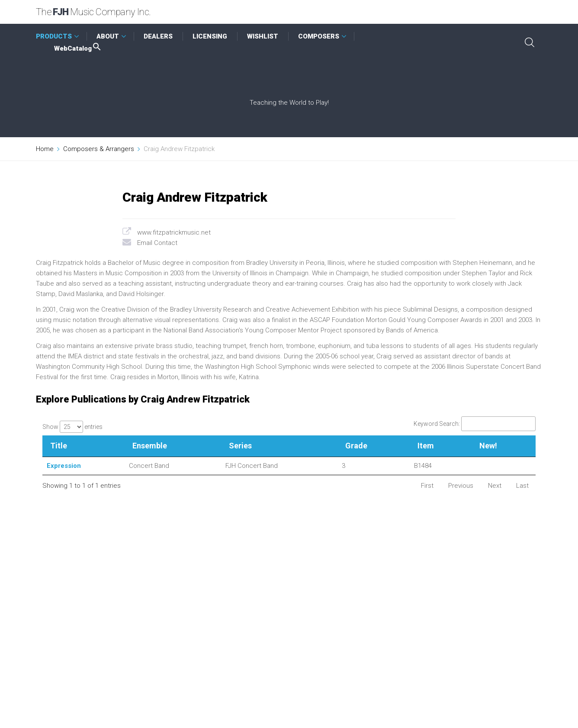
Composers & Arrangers (99, 149)
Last (522, 486)
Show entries (72, 427)
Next (495, 486)
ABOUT (108, 36)
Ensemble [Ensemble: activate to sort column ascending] (150, 446)
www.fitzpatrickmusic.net (174, 232)
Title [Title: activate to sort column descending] (59, 446)
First (427, 486)
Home (45, 149)
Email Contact (157, 243)
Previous (461, 486)
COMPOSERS (319, 36)
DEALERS (158, 36)
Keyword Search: (475, 424)
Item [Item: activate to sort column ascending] (426, 446)
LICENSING (210, 36)
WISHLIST (263, 36)
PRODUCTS (54, 36)
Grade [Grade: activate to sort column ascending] (356, 446)
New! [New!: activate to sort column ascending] (488, 446)
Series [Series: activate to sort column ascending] (240, 446)
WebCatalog (78, 48)
